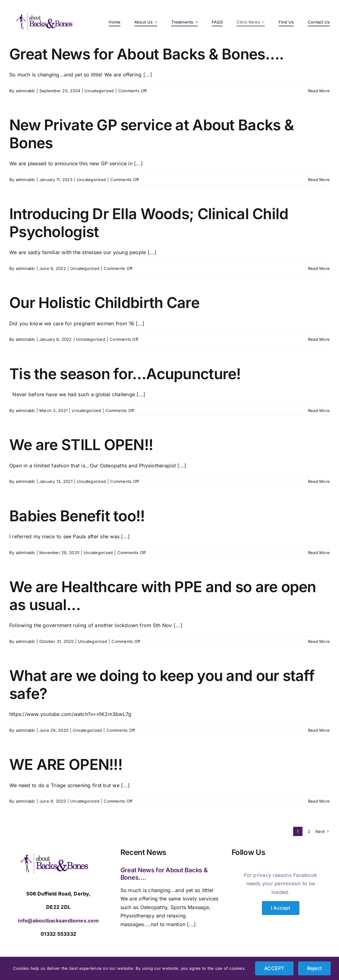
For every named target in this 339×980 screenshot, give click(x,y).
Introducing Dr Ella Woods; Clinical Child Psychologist (149, 223)
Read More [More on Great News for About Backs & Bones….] (319, 91)
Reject (314, 968)
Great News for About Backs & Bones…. (146, 54)
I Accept (281, 908)
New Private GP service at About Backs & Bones (152, 134)
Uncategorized (99, 91)
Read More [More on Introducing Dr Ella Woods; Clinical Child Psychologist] (319, 268)
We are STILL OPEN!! (81, 445)
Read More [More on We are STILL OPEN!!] (319, 481)
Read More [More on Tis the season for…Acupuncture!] (319, 410)
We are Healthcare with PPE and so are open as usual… (163, 596)
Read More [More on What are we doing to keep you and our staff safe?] (319, 730)
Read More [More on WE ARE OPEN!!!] (319, 801)
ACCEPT (274, 968)
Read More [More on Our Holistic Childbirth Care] (319, 339)
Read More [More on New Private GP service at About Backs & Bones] (319, 180)
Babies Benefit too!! (77, 516)
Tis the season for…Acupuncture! (125, 374)
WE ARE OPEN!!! (66, 764)
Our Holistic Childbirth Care (104, 303)
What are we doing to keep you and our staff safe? (162, 685)
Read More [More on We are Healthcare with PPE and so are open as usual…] (319, 641)
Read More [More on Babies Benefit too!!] (319, 553)
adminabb (25, 91)
